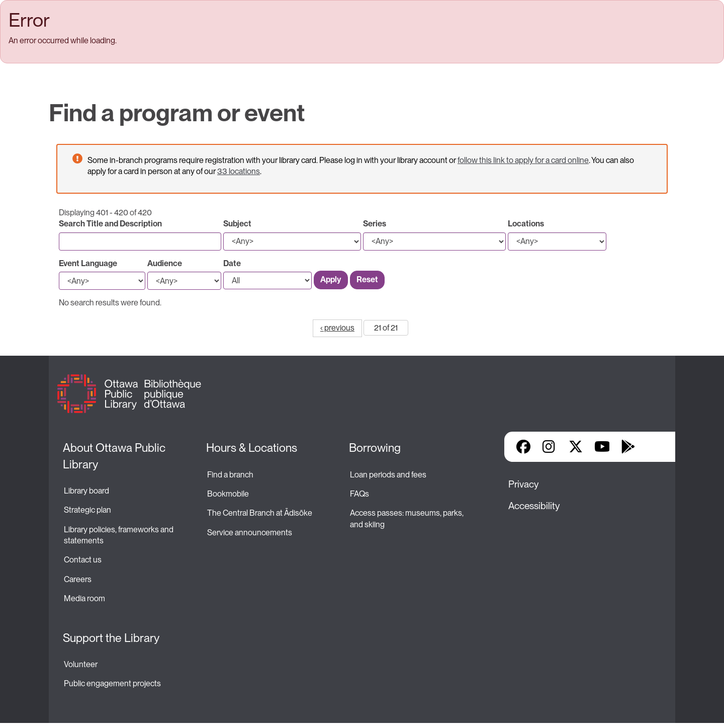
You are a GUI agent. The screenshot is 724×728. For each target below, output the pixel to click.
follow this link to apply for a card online (523, 160)
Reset (367, 279)
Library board (86, 491)
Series (375, 224)
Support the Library (111, 638)
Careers (78, 579)
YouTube (602, 447)
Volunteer (81, 664)
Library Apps (654, 447)
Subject (237, 224)
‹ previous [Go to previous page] (337, 328)
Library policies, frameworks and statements (119, 535)
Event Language (88, 263)
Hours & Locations (252, 448)
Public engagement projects (112, 683)
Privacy (523, 484)
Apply (331, 279)
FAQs (359, 494)
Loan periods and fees (389, 475)
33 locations (239, 171)
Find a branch (230, 475)
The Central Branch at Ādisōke (260, 513)
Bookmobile (228, 494)
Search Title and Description (110, 224)
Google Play (628, 447)
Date (232, 263)
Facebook (523, 447)
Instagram (550, 447)
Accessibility (534, 506)
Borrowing (375, 448)
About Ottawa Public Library (115, 456)
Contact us (83, 560)
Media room (84, 598)
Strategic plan (88, 510)
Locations (526, 224)
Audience (165, 263)
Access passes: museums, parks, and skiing (408, 518)
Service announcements (250, 533)
